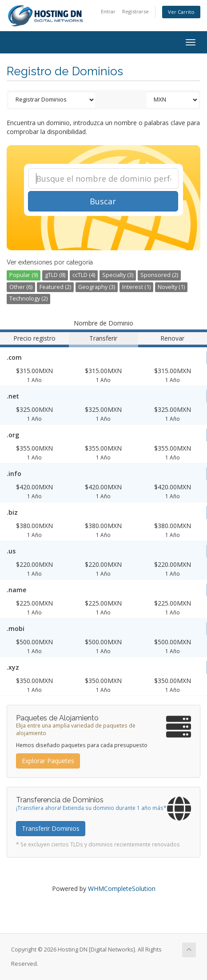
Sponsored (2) (159, 275)
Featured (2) (55, 287)
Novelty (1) (171, 287)
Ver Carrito (181, 12)
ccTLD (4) (84, 275)
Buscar (103, 201)
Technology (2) (28, 299)
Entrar (108, 11)
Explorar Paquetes (48, 761)
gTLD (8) (55, 275)
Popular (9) (24, 275)
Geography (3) (97, 287)
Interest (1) (136, 287)
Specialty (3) (118, 275)
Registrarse (135, 11)
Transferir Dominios (51, 828)
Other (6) (21, 287)
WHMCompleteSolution (122, 889)
